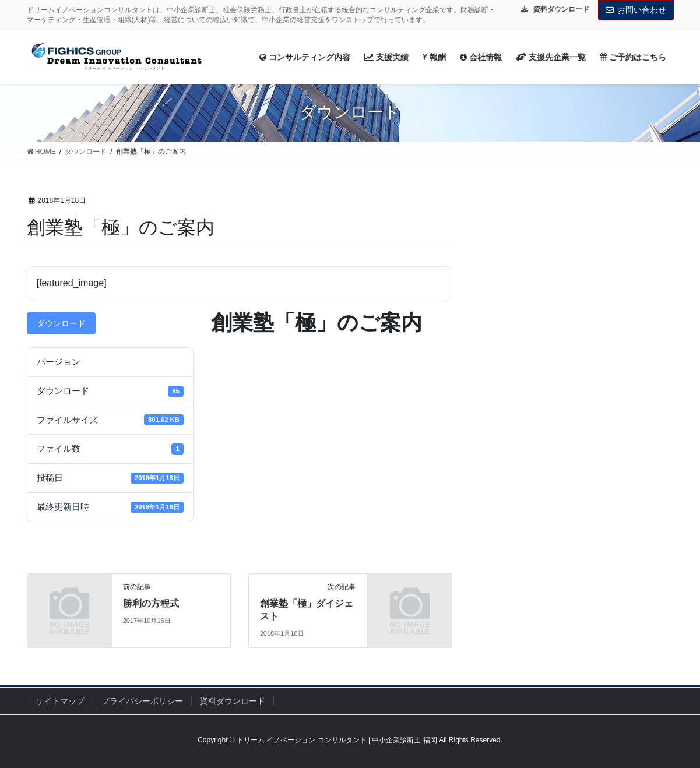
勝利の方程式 (151, 603)
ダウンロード (61, 323)
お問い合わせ (636, 10)
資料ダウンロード (233, 701)
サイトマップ (60, 701)
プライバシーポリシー (142, 701)
